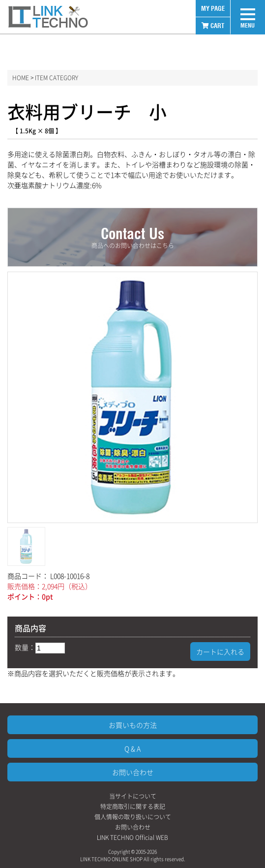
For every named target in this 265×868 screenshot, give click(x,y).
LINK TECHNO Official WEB (132, 837)
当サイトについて (133, 796)
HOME (21, 78)
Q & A (132, 748)
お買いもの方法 (133, 725)
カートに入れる (220, 651)
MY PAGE (213, 8)
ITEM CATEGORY (57, 78)
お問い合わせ (133, 772)
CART (213, 26)
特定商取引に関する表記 (133, 806)
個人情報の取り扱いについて (133, 817)
